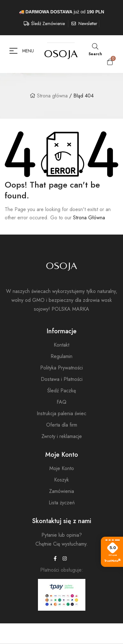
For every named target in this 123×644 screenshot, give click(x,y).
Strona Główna (89, 218)
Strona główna (52, 96)
